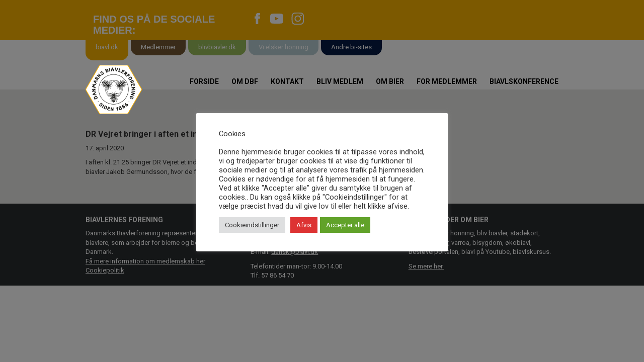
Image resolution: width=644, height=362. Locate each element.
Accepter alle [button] (345, 225)
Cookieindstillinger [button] (252, 225)
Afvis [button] (304, 225)
